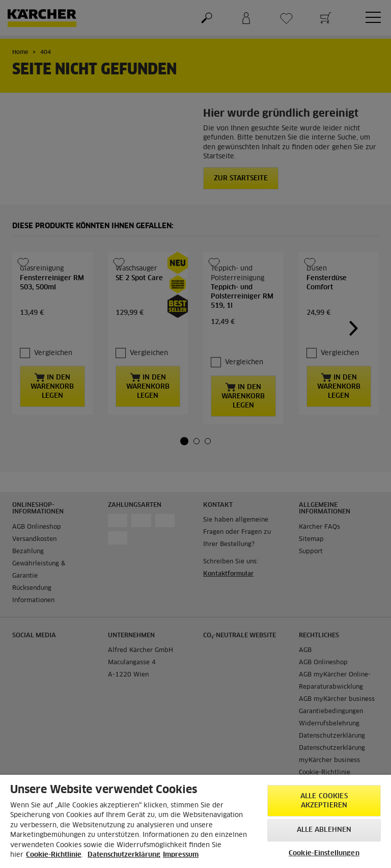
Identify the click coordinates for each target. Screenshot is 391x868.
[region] (195, 821)
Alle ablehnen (324, 830)
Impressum (181, 855)
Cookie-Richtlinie (54, 855)
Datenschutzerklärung (124, 855)
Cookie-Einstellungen (324, 853)
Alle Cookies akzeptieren (324, 801)
